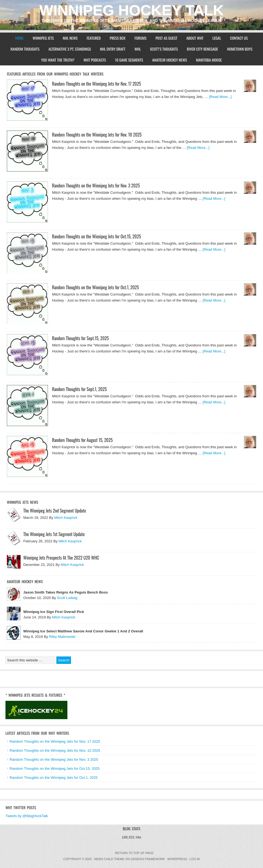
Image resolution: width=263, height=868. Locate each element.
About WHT (195, 38)
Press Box (118, 38)
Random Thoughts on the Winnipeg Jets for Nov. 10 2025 (97, 135)
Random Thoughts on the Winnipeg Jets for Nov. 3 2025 (96, 186)
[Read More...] (220, 97)
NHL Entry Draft (113, 49)
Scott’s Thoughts (164, 49)
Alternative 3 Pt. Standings (70, 49)
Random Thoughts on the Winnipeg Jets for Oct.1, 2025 (95, 287)
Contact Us (239, 38)
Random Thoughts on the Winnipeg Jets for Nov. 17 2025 (97, 84)
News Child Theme (109, 859)
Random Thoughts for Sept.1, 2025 (79, 389)
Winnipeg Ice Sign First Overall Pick (54, 612)
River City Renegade (202, 49)
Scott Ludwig (67, 598)
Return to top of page (134, 853)
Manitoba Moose (209, 60)
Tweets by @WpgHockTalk (27, 816)
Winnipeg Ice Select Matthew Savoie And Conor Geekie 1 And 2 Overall (83, 631)
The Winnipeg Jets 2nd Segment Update (55, 511)
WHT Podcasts (95, 60)
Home (19, 38)
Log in (195, 859)
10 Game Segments (129, 60)
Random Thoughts (25, 49)
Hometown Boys (240, 49)
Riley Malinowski (62, 637)
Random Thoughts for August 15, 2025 (82, 440)
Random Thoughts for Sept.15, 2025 (80, 338)
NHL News (70, 38)
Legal (217, 38)
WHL (138, 49)
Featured (94, 38)
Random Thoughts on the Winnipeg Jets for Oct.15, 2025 (97, 236)
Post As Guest (167, 38)
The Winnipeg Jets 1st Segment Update (54, 534)
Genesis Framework (148, 859)
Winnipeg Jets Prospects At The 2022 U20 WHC (61, 558)
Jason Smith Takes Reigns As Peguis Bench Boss (65, 592)
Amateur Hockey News (169, 60)
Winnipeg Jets (43, 38)
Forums (141, 38)
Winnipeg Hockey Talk (131, 10)
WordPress (177, 859)
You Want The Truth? (58, 60)
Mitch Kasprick (66, 518)
